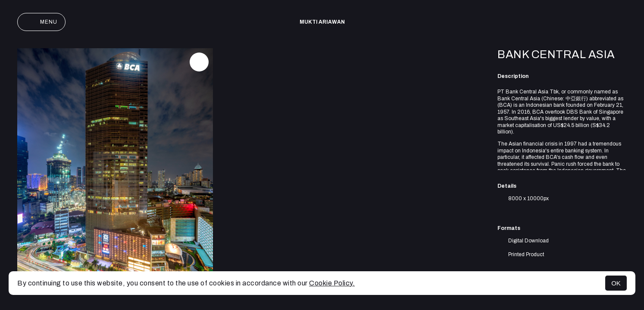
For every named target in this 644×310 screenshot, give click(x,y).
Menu (41, 22)
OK (616, 283)
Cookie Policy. (332, 283)
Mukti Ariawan (322, 22)
